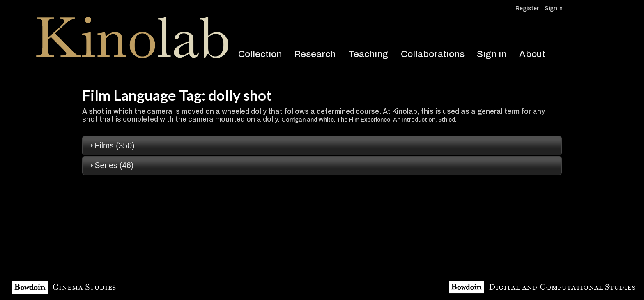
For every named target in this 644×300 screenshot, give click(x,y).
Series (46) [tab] (111, 165)
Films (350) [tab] (112, 145)
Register (527, 8)
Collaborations (433, 54)
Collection (260, 54)
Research (315, 54)
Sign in (554, 8)
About (532, 54)
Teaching (368, 54)
